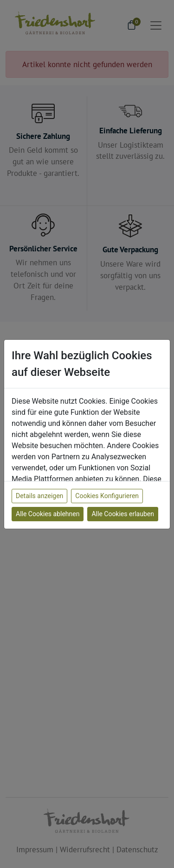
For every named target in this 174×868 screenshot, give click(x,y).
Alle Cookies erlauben (122, 514)
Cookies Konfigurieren (107, 496)
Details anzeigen (39, 496)
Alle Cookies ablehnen (48, 514)
